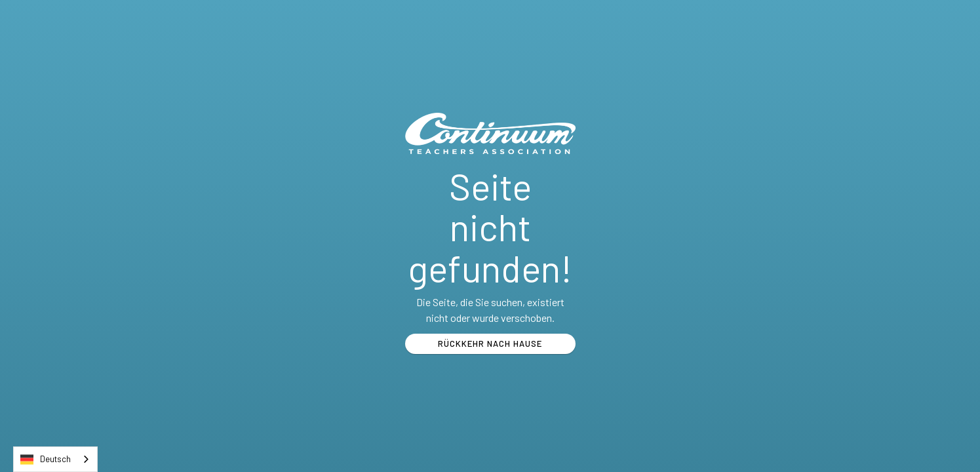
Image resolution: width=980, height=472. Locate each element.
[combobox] (55, 459)
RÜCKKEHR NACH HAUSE (490, 344)
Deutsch (46, 460)
